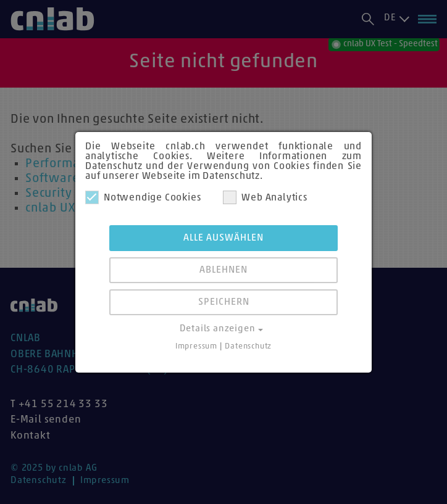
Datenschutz (248, 346)
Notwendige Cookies (143, 197)
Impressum (196, 346)
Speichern (224, 302)
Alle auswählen (223, 238)
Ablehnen (223, 270)
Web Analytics (265, 197)
